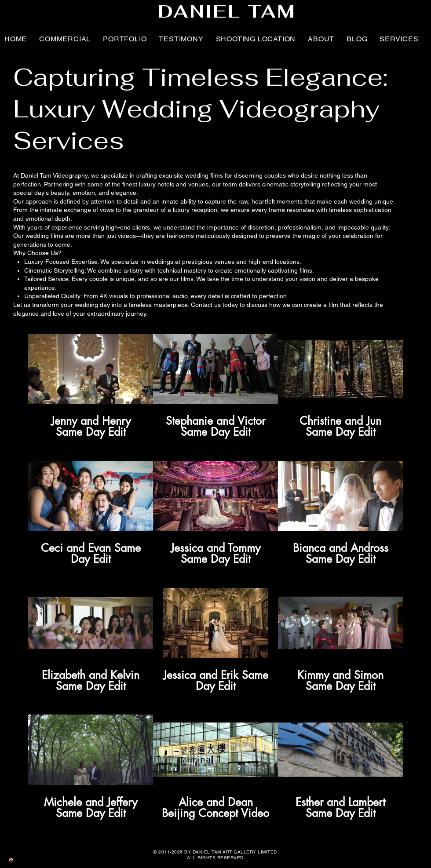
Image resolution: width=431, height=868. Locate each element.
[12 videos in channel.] (215, 577)
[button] (181, 39)
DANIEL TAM (227, 11)
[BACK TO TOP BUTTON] (11, 860)
